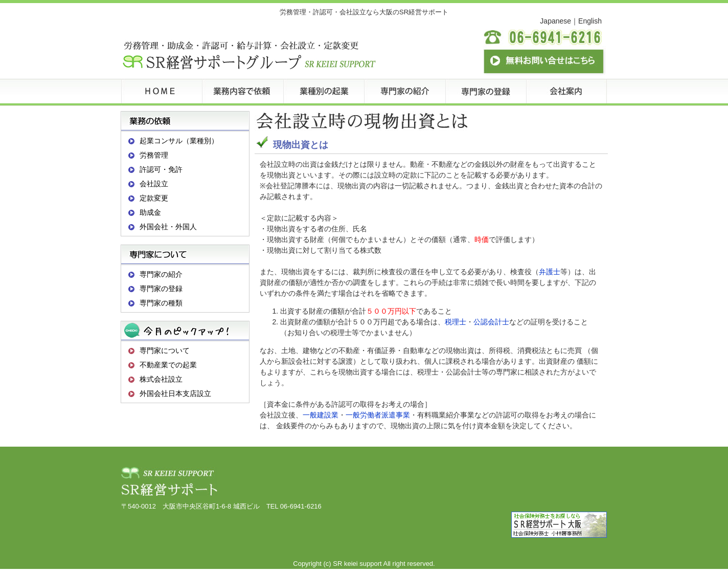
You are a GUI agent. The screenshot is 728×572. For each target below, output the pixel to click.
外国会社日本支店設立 (175, 393)
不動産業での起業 (168, 365)
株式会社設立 (161, 379)
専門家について (165, 350)
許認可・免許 (161, 169)
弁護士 (550, 272)
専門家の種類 (161, 303)
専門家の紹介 (161, 274)
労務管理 (154, 155)
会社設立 (154, 184)
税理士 (456, 322)
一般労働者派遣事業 (378, 415)
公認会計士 (491, 322)
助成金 (150, 212)
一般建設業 (321, 415)
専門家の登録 (161, 289)
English (590, 21)
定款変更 (154, 198)
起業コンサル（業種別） (179, 141)
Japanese (555, 21)
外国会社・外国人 (168, 227)
